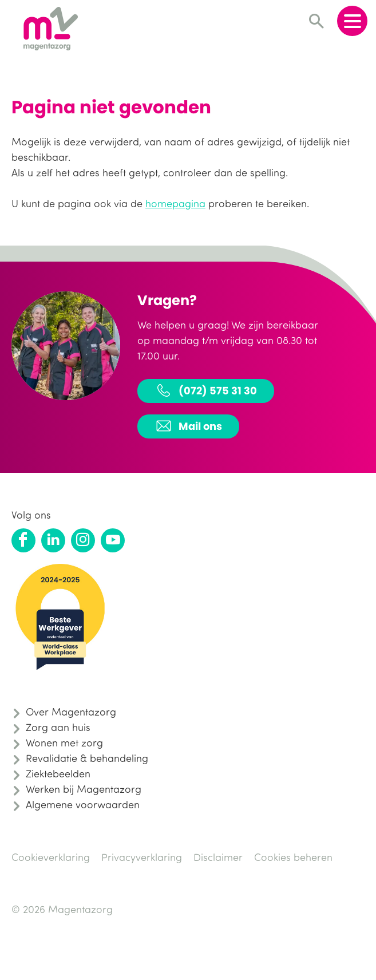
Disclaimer (218, 857)
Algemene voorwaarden (83, 804)
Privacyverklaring (142, 857)
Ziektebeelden (58, 773)
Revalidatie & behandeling (87, 758)
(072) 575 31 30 (206, 390)
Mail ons (188, 426)
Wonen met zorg (64, 742)
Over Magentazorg (71, 712)
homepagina (175, 203)
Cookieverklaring (51, 857)
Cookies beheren (293, 857)
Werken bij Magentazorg (84, 789)
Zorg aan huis (58, 727)
